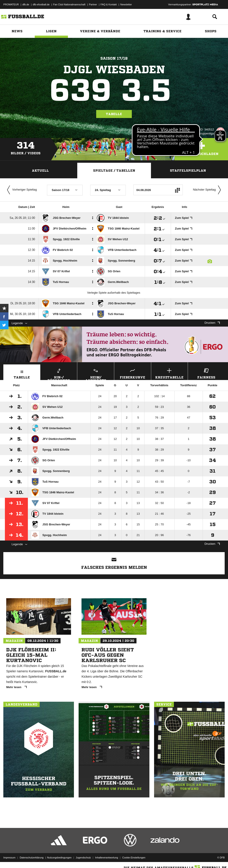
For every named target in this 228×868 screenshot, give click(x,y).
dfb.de (26, 4)
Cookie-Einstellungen (134, 858)
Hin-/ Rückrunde (59, 374)
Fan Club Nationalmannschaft (69, 4)
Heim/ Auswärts (96, 374)
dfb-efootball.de (41, 4)
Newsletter (126, 4)
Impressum (9, 858)
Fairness (206, 373)
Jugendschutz (83, 858)
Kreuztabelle (170, 373)
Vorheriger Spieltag (21, 190)
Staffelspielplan (188, 171)
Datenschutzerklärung (32, 858)
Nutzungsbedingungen (59, 858)
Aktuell (40, 171)
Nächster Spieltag (208, 190)
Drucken (212, 323)
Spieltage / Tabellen (114, 171)
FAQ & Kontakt (109, 4)
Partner (93, 4)
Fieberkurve (133, 373)
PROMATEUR (11, 4)
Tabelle (114, 114)
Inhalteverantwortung (107, 858)
